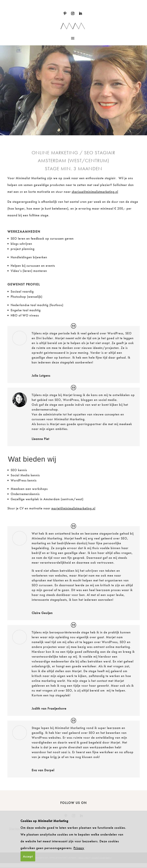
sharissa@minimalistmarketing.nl (95, 192)
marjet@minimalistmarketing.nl (73, 513)
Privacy (79, 848)
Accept (28, 856)
